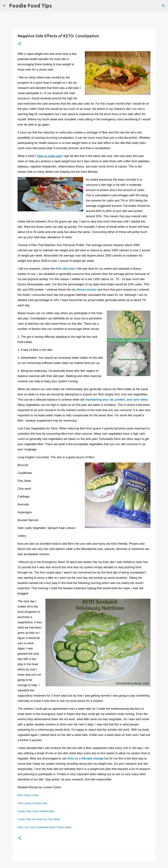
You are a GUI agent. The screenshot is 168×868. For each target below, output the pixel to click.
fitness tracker (87, 290)
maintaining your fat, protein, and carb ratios (116, 400)
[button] (20, 44)
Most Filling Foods (28, 795)
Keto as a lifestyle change (85, 758)
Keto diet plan (65, 269)
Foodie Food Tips (30, 6)
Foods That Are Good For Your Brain (39, 819)
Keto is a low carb (49, 156)
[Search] (56, 6)
